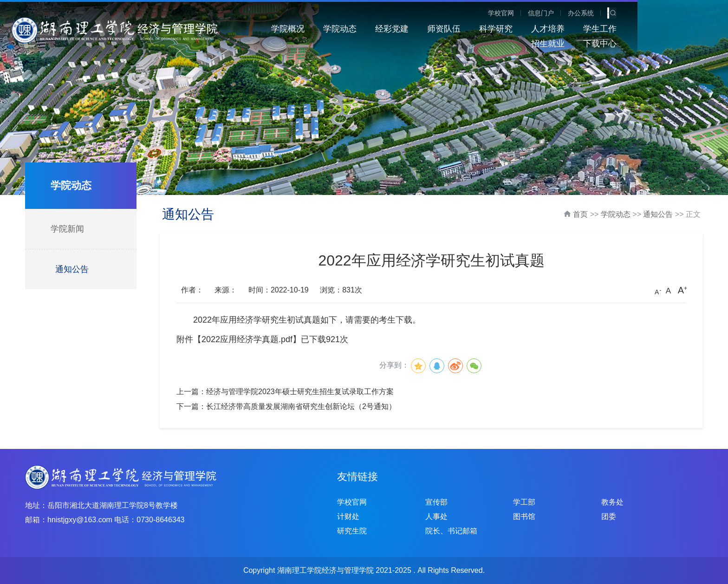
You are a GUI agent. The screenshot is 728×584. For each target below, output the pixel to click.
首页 (580, 214)
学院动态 (326, 29)
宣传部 (436, 502)
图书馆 (524, 516)
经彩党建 (378, 29)
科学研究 (482, 29)
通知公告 (72, 269)
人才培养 (534, 29)
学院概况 (274, 29)
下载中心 (690, 29)
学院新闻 (67, 229)
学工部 (524, 502)
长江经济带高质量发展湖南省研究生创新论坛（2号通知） (301, 406)
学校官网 (593, 13)
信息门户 (633, 13)
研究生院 (352, 531)
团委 (609, 516)
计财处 (348, 516)
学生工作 (586, 29)
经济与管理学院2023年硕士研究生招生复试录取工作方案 (300, 392)
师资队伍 (430, 29)
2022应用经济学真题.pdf (247, 339)
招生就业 (638, 29)
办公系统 (673, 13)
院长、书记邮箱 (451, 531)
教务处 (612, 502)
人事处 (436, 516)
